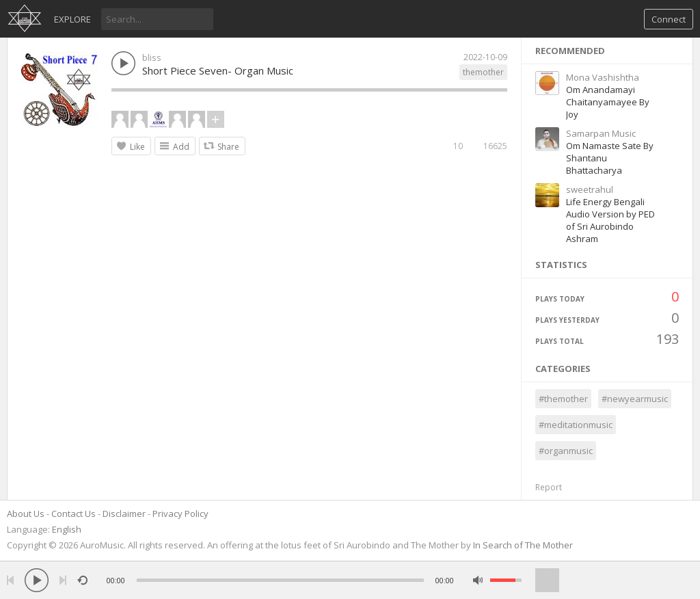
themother (483, 72)
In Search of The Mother (523, 545)
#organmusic (566, 451)
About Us (26, 514)
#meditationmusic (576, 425)
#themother (563, 399)
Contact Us (73, 514)
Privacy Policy (180, 514)
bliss (152, 57)
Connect (669, 19)
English (67, 529)
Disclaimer (124, 514)
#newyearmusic (635, 399)
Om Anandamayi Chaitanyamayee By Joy (608, 102)
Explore (72, 19)
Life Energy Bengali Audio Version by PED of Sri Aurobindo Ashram (610, 220)
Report (549, 487)
